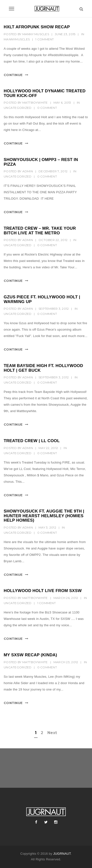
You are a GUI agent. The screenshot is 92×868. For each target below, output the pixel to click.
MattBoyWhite (35, 103)
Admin (28, 171)
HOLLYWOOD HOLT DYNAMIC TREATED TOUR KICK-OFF (45, 93)
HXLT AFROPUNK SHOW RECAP (37, 27)
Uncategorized (18, 108)
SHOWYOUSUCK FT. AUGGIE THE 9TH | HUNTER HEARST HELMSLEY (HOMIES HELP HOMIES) (44, 516)
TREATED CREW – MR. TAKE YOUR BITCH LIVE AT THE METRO (40, 231)
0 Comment (47, 108)
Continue (13, 75)
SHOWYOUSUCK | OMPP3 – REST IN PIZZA (41, 162)
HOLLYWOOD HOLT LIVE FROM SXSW (43, 591)
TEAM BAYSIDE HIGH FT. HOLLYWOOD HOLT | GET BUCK (43, 368)
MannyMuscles (17, 39)
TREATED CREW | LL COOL (32, 441)
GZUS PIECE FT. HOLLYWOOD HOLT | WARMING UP (42, 299)
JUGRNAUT (62, 854)
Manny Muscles (36, 34)
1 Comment (45, 39)
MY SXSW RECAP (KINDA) (30, 655)
